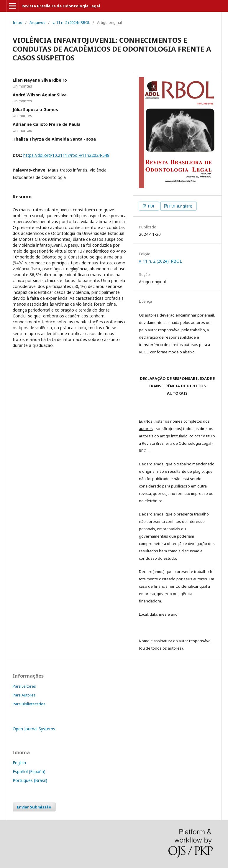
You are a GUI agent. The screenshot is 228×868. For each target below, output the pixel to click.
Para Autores (24, 695)
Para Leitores (24, 686)
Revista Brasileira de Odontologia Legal (61, 6)
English (19, 763)
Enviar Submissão (34, 807)
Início (18, 22)
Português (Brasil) (30, 780)
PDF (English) (180, 206)
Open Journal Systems (34, 729)
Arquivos (37, 22)
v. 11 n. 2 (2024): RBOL (71, 22)
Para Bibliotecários (29, 704)
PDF (151, 206)
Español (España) (29, 771)
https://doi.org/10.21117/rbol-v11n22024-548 (66, 155)
